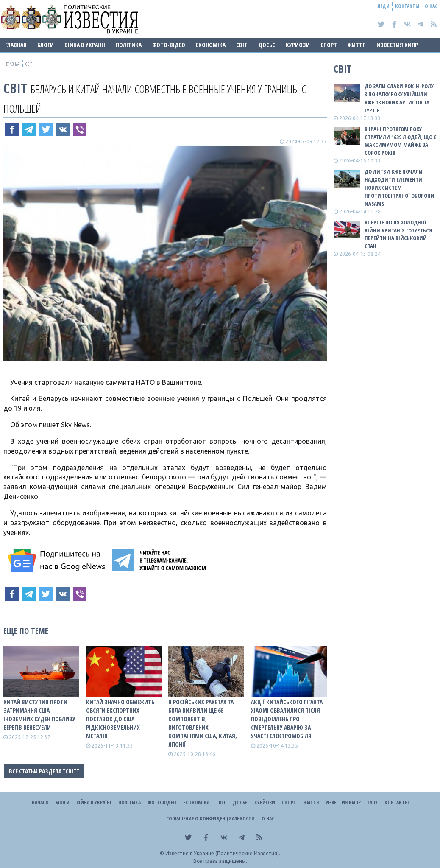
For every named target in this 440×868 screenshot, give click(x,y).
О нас (431, 6)
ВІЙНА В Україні (85, 45)
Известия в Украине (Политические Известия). (223, 853)
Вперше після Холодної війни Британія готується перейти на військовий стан (398, 234)
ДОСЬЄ (267, 45)
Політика (129, 45)
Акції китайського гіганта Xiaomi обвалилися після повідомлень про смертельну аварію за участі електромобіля (287, 719)
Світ (242, 45)
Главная (16, 45)
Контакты (407, 6)
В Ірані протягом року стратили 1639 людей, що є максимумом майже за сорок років (401, 141)
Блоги (46, 45)
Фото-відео (169, 45)
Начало (40, 802)
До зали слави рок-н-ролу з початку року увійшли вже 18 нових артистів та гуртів (399, 98)
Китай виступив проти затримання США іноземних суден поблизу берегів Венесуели (39, 715)
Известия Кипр (397, 45)
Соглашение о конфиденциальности (210, 819)
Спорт (329, 45)
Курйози (298, 45)
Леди (384, 6)
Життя (357, 45)
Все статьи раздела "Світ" (44, 771)
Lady (373, 802)
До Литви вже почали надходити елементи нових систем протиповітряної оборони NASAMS (400, 187)
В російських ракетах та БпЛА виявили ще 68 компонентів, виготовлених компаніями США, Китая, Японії (203, 723)
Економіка (211, 45)
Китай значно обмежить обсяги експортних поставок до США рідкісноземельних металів (120, 719)
